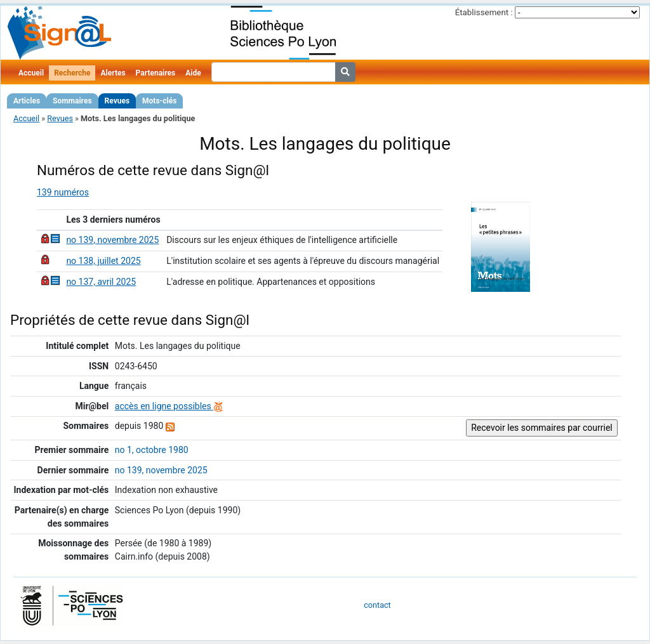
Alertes (113, 73)
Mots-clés (159, 101)
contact (377, 605)
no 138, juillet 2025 (103, 261)
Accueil (31, 73)
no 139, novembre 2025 (112, 240)
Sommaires (72, 101)
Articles (27, 101)
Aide (193, 73)
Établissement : (484, 12)
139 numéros (63, 192)
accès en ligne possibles (169, 406)
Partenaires (156, 73)
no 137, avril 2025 (101, 282)
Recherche (72, 73)
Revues (117, 101)
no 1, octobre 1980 (152, 450)
